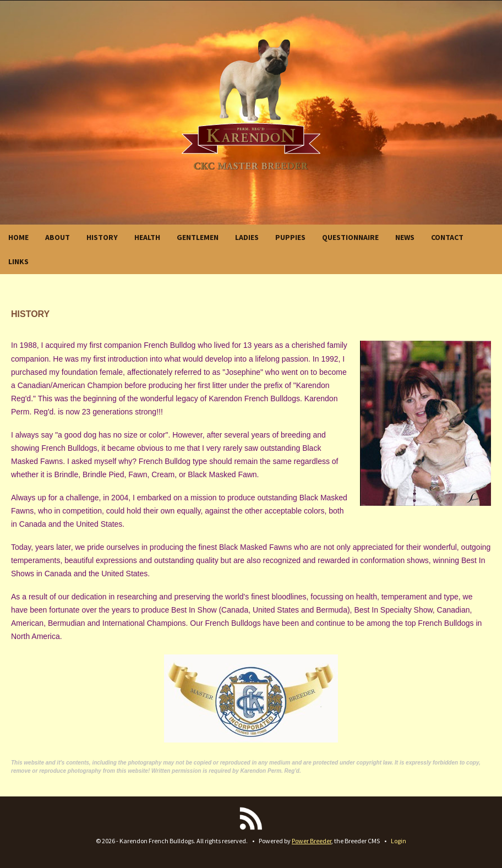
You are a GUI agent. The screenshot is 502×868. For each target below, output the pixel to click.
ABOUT (58, 237)
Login (399, 841)
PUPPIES (290, 237)
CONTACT (447, 237)
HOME (18, 237)
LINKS (18, 261)
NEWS (405, 237)
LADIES (247, 237)
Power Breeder (312, 841)
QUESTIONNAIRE (350, 237)
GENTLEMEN (198, 237)
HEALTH (147, 237)
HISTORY (102, 237)
